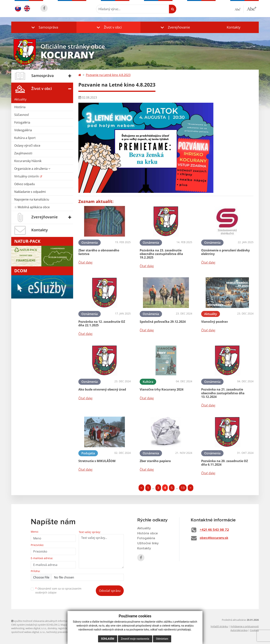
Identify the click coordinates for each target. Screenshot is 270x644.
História (20, 107)
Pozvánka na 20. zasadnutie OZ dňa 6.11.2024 (225, 463)
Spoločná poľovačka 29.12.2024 (163, 322)
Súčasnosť (22, 115)
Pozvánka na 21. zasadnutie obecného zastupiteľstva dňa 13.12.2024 (223, 393)
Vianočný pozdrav (214, 322)
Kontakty (234, 27)
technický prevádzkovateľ (61, 632)
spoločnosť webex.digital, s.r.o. (28, 632)
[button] (44, 27)
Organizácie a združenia (32, 169)
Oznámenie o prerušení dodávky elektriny (225, 252)
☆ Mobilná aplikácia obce (32, 207)
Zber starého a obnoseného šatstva (99, 252)
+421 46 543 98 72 (214, 530)
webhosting (18, 628)
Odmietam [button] (162, 639)
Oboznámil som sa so (58, 590)
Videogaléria (23, 130)
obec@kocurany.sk (214, 538)
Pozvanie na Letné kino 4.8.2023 (108, 75)
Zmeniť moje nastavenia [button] (135, 639)
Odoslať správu (110, 591)
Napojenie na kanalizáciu (32, 199)
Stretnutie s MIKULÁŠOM (97, 461)
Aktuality (20, 99)
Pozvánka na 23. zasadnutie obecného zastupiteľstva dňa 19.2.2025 (161, 254)
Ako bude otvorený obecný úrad (102, 389)
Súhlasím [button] (108, 639)
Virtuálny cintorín (27, 176)
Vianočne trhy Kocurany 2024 (162, 389)
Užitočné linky (148, 543)
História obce (148, 533)
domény (52, 628)
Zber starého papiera (155, 461)
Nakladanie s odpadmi (30, 192)
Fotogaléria (22, 122)
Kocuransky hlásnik (28, 161)
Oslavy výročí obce (27, 146)
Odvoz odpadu (25, 184)
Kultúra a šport (25, 138)
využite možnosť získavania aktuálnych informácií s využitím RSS (48, 621)
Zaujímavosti (23, 153)
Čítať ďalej (85, 262)
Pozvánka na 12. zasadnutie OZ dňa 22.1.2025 (102, 323)
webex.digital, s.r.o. (36, 628)
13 (183, 488)
